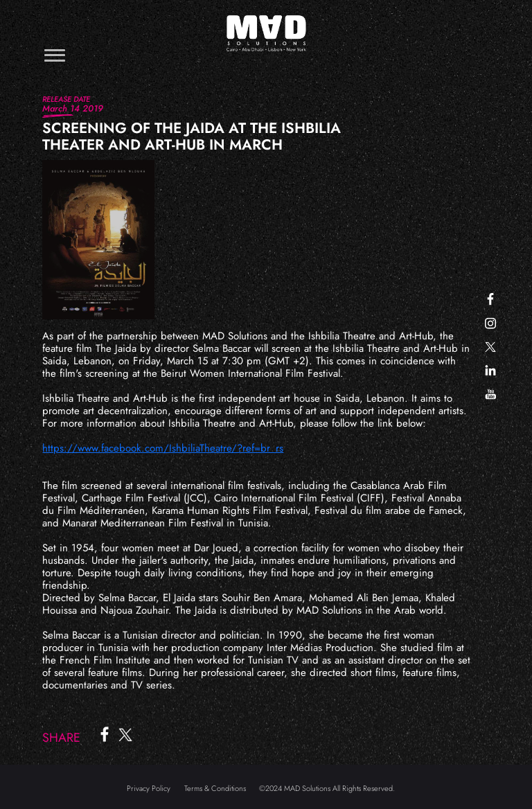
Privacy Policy (149, 788)
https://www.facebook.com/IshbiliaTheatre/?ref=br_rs (163, 448)
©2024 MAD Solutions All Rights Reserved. (327, 788)
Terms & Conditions (215, 788)
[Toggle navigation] (55, 55)
